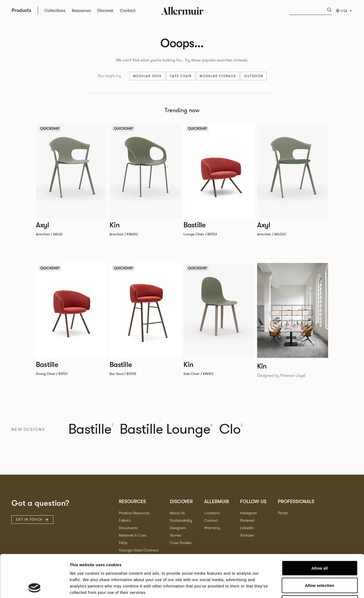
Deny (319, 563)
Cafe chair (181, 76)
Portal (283, 513)
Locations (212, 513)
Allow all (320, 528)
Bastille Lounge (166, 429)
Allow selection (320, 545)
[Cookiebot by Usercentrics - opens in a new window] (34, 588)
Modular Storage (218, 76)
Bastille (91, 429)
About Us (177, 513)
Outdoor (254, 76)
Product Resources (134, 513)
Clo (231, 429)
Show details (279, 587)
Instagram (249, 513)
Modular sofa (147, 76)
